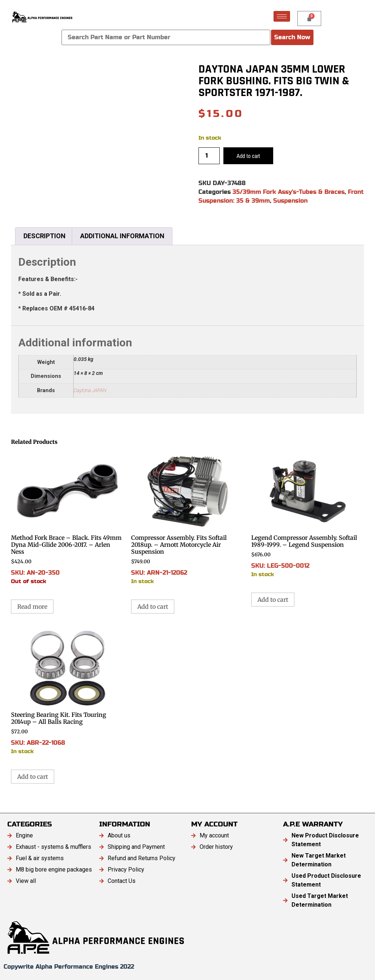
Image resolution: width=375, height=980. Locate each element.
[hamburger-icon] (282, 16)
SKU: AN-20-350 (67, 518)
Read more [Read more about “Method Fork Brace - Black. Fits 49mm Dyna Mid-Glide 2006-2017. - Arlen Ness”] (32, 607)
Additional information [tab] (122, 236)
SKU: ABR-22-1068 (67, 692)
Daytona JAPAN (90, 390)
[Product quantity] (209, 156)
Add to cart (248, 156)
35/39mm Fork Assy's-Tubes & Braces (289, 192)
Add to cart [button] (153, 607)
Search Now (292, 37)
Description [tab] (44, 236)
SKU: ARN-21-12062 (187, 518)
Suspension (290, 201)
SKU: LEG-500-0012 (308, 515)
